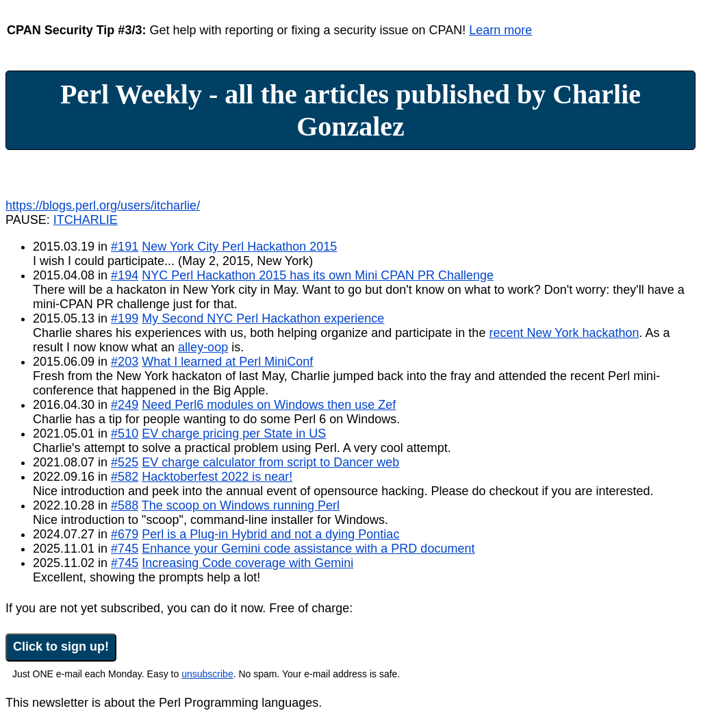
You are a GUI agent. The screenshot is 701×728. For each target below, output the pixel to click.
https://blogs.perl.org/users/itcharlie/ (103, 205)
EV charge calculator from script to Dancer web (270, 462)
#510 (125, 434)
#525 (125, 462)
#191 (125, 247)
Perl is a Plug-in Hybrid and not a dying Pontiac (270, 534)
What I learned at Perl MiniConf (227, 362)
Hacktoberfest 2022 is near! (217, 477)
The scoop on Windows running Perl (241, 505)
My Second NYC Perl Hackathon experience (263, 318)
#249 (125, 405)
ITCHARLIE (86, 220)
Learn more (500, 30)
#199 (125, 318)
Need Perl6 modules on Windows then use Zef (269, 405)
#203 (125, 362)
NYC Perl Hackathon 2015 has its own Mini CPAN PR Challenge (318, 275)
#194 (125, 275)
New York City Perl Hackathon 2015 (239, 247)
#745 (125, 549)
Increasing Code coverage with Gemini (247, 563)
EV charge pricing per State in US (234, 434)
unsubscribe (207, 674)
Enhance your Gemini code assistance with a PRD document (308, 549)
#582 (125, 477)
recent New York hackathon (564, 333)
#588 (125, 505)
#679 (125, 534)
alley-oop (203, 347)
